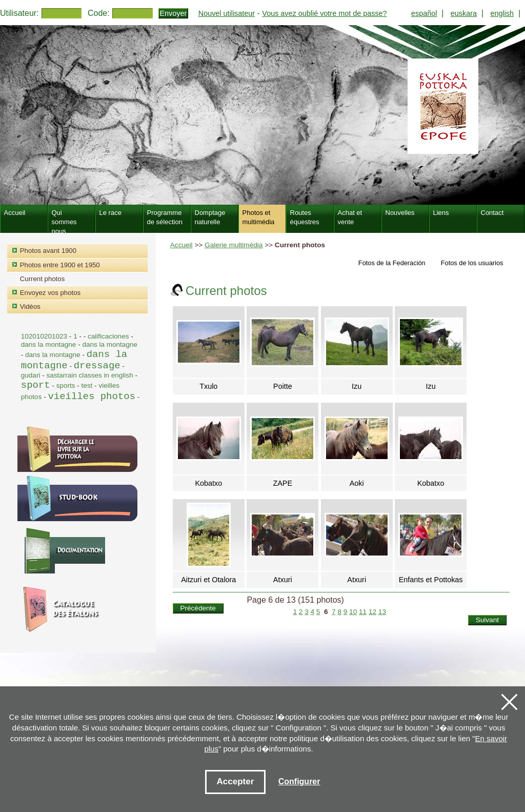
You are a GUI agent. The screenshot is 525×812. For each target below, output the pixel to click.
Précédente (198, 608)
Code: (99, 13)
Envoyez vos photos (50, 293)
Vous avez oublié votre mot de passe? (324, 13)
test (87, 385)
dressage (97, 366)
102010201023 (44, 336)
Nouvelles (400, 213)
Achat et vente (350, 217)
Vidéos (30, 306)
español (424, 13)
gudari (31, 375)
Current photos (43, 279)
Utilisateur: (19, 13)
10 (353, 612)
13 (382, 612)
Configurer (299, 781)
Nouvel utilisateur (227, 13)
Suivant (487, 620)
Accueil (181, 245)
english (502, 13)
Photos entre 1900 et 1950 (60, 265)
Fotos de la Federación (392, 263)
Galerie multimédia (234, 245)
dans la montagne (49, 344)
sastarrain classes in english (89, 375)
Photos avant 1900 (48, 251)
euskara (464, 13)
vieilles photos (91, 397)
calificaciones (108, 336)
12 (372, 612)
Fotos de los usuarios (472, 263)
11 (363, 612)
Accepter (236, 781)
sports (66, 385)
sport (36, 385)
